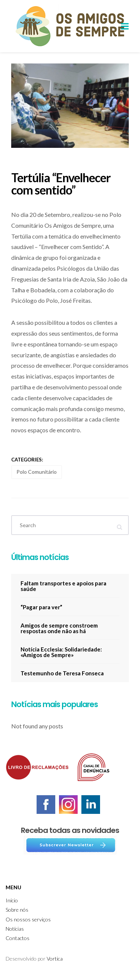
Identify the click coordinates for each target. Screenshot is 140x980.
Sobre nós (17, 910)
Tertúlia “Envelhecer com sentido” (61, 184)
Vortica (55, 959)
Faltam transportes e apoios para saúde (63, 586)
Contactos (18, 938)
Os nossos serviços (28, 919)
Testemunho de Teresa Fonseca (62, 673)
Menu (13, 887)
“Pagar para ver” (41, 607)
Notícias (15, 929)
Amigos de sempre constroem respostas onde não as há (59, 628)
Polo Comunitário (37, 472)
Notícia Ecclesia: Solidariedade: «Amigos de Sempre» (61, 652)
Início (12, 900)
